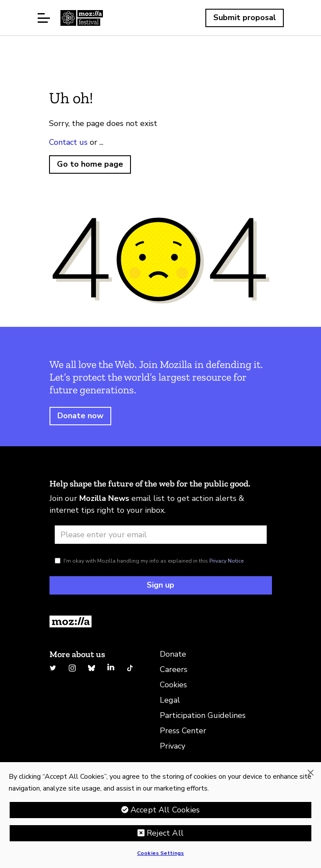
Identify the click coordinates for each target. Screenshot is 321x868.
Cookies (173, 685)
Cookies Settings (160, 853)
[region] (160, 815)
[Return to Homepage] (161, 621)
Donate (173, 654)
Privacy (173, 746)
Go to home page (90, 164)
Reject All (165, 833)
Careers (174, 669)
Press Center (183, 731)
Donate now (80, 416)
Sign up (160, 585)
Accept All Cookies (165, 810)
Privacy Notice (226, 561)
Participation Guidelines (203, 715)
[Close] (310, 773)
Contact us (68, 142)
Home (82, 18)
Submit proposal (245, 17)
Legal (170, 700)
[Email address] (161, 535)
